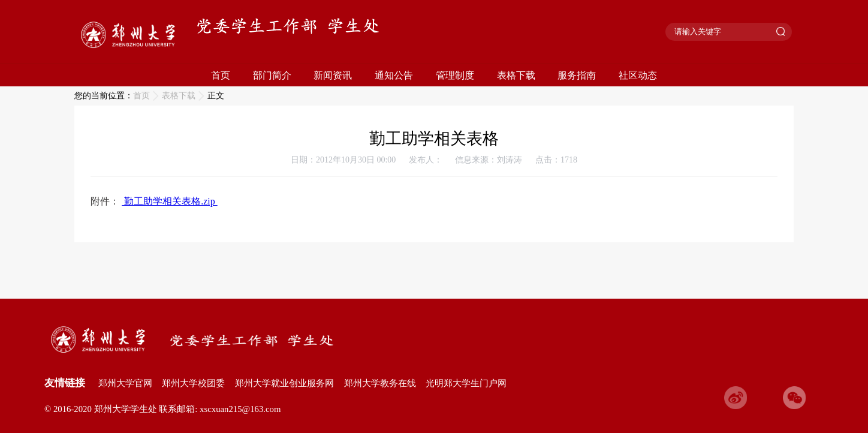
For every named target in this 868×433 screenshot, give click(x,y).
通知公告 (394, 75)
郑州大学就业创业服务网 (284, 383)
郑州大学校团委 (193, 383)
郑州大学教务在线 (380, 383)
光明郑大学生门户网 (466, 383)
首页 (221, 75)
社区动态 (638, 75)
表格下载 (516, 75)
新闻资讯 (333, 75)
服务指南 (577, 75)
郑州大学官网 (125, 383)
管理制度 (455, 75)
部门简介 (272, 75)
